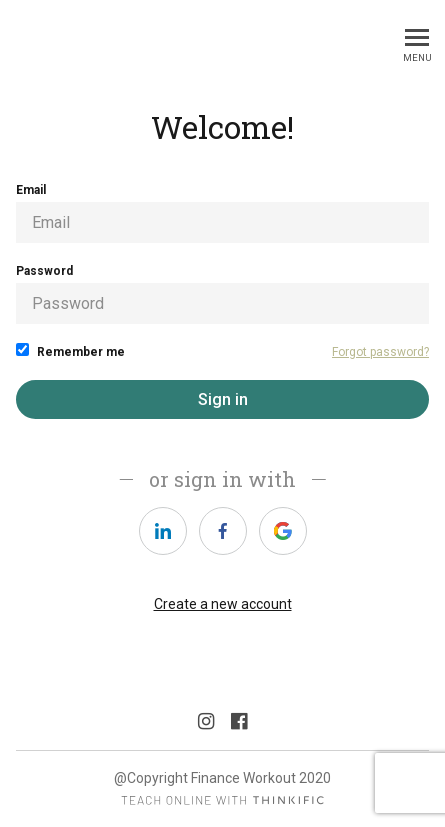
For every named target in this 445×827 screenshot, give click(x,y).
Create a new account (223, 604)
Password (222, 294)
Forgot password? (380, 352)
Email (222, 213)
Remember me (70, 351)
